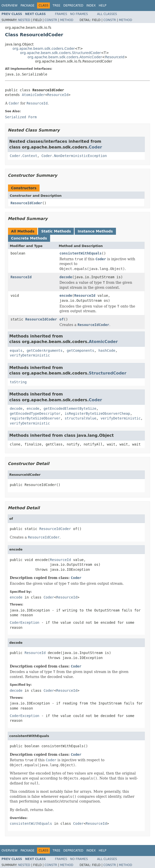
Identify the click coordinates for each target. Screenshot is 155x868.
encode (66, 295)
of (61, 319)
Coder (95, 147)
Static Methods (56, 231)
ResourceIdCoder (26, 203)
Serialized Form (21, 117)
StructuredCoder (107, 373)
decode (66, 277)
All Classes (107, 14)
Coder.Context (24, 156)
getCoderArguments (44, 350)
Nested (24, 20)
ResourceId (115, 57)
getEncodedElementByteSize (70, 408)
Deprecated (73, 5)
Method (67, 20)
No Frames (79, 14)
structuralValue (80, 418)
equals (16, 350)
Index (91, 5)
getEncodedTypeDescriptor (35, 413)
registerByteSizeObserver (35, 418)
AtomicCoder (33, 95)
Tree (56, 5)
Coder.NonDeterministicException (74, 156)
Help (103, 5)
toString (18, 382)
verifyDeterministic (30, 355)
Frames (61, 14)
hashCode (107, 350)
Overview (10, 5)
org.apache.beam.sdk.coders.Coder (44, 48)
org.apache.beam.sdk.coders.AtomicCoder (65, 57)
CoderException (25, 622)
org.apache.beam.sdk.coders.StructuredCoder (60, 53)
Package (27, 5)
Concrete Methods (29, 238)
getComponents (81, 350)
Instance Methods (95, 231)
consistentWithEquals (81, 253)
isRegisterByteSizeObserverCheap (97, 413)
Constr (51, 20)
